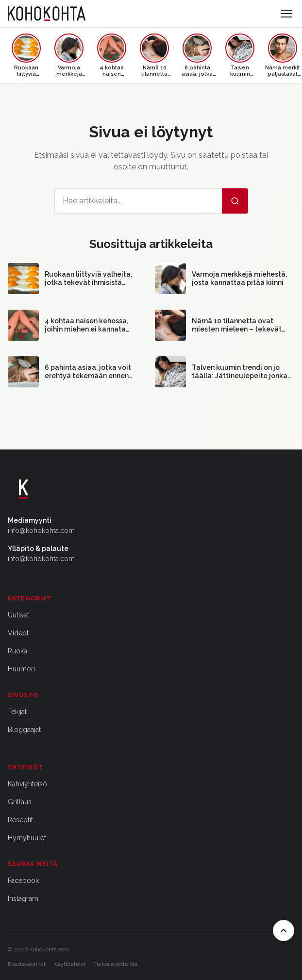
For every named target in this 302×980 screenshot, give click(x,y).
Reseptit (20, 820)
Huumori (21, 669)
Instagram (23, 898)
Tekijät (17, 712)
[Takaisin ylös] (284, 930)
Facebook (23, 880)
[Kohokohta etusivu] (47, 14)
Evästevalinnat (27, 964)
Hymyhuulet (27, 838)
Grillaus (20, 802)
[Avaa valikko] (286, 14)
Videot (18, 633)
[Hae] (235, 201)
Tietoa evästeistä (115, 964)
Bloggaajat (24, 730)
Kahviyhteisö (27, 784)
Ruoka (17, 651)
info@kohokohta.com (41, 531)
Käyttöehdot (69, 964)
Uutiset (18, 615)
